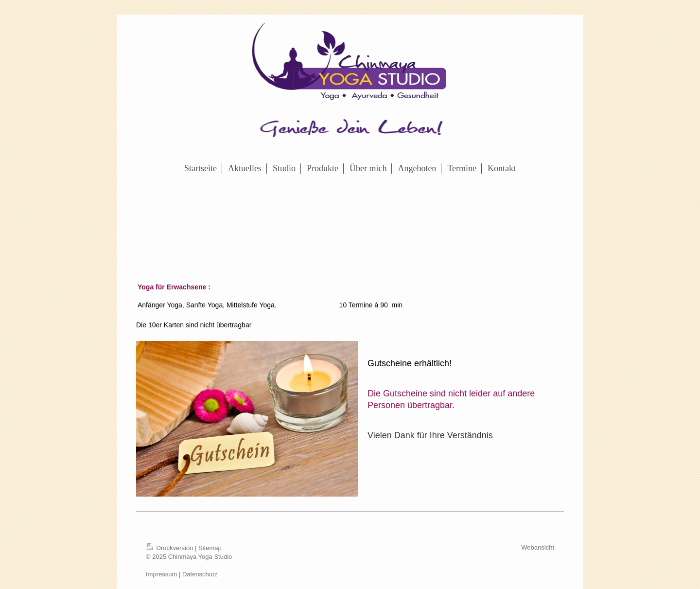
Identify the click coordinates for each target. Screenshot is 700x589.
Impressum (161, 574)
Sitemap (210, 548)
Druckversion (170, 548)
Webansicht (538, 547)
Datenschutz (200, 574)
